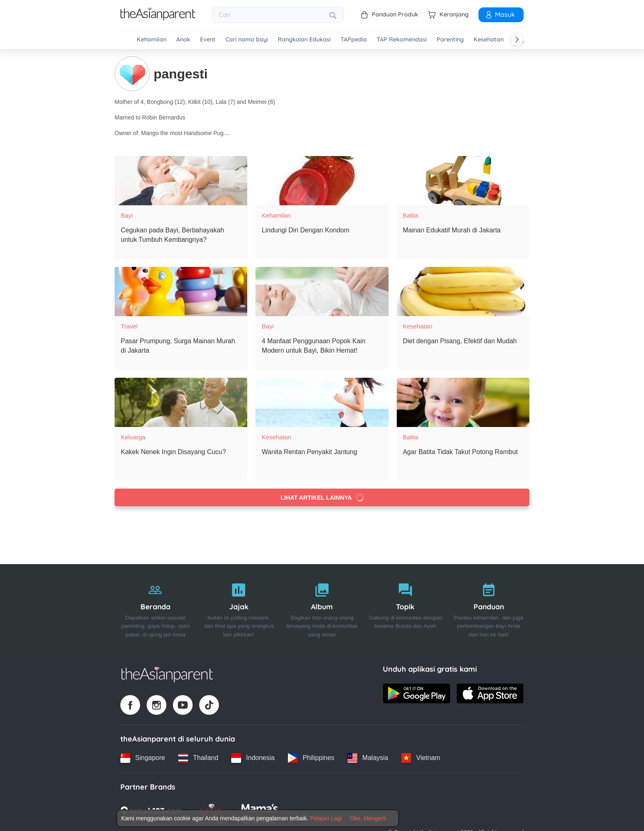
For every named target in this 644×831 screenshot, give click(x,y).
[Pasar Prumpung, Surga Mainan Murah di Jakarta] (181, 292)
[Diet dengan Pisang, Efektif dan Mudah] (463, 292)
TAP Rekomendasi (402, 40)
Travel (129, 326)
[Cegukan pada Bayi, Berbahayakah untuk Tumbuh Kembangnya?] (181, 181)
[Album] (322, 608)
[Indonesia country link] (253, 758)
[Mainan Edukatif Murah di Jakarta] (463, 181)
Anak (183, 40)
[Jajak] (239, 608)
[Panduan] (489, 608)
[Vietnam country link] (421, 758)
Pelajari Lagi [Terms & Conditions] (326, 818)
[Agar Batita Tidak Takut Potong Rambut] (463, 402)
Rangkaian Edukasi (304, 40)
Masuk (500, 14)
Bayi (127, 215)
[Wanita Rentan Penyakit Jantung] (322, 402)
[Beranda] (155, 608)
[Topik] (405, 608)
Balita (411, 215)
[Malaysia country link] (368, 758)
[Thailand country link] (198, 758)
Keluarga (133, 437)
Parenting (450, 40)
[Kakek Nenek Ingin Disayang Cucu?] (181, 402)
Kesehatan (489, 40)
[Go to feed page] (158, 18)
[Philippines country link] (311, 758)
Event (208, 40)
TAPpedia (354, 40)
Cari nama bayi (247, 40)
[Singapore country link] (143, 758)
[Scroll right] (517, 39)
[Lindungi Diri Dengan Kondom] (322, 181)
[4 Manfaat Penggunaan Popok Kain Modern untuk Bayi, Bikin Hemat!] (322, 292)
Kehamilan (152, 40)
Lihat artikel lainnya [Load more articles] (323, 497)
